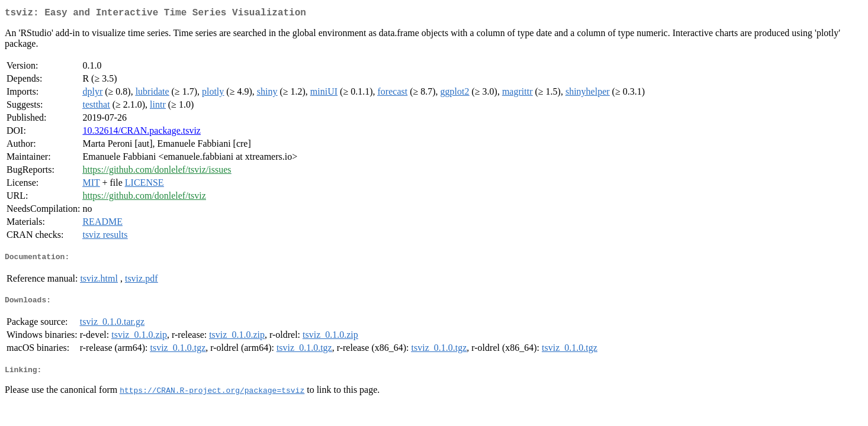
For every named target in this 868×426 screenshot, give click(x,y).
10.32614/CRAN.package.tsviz (142, 133)
